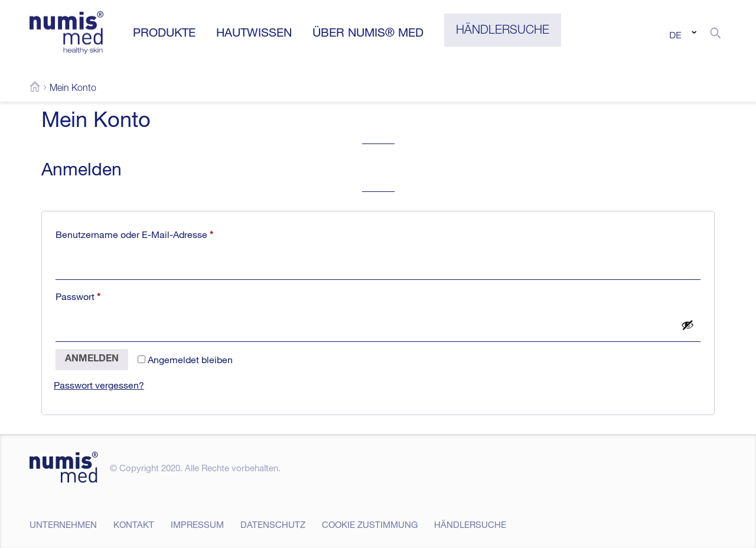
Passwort (102, 295)
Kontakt (134, 524)
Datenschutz (273, 524)
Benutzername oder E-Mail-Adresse (159, 233)
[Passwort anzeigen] (687, 325)
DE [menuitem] (675, 35)
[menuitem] (681, 34)
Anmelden (92, 360)
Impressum (197, 524)
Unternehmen (63, 524)
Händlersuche (470, 524)
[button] (715, 32)
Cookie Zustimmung (370, 524)
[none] (681, 34)
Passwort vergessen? (99, 385)
